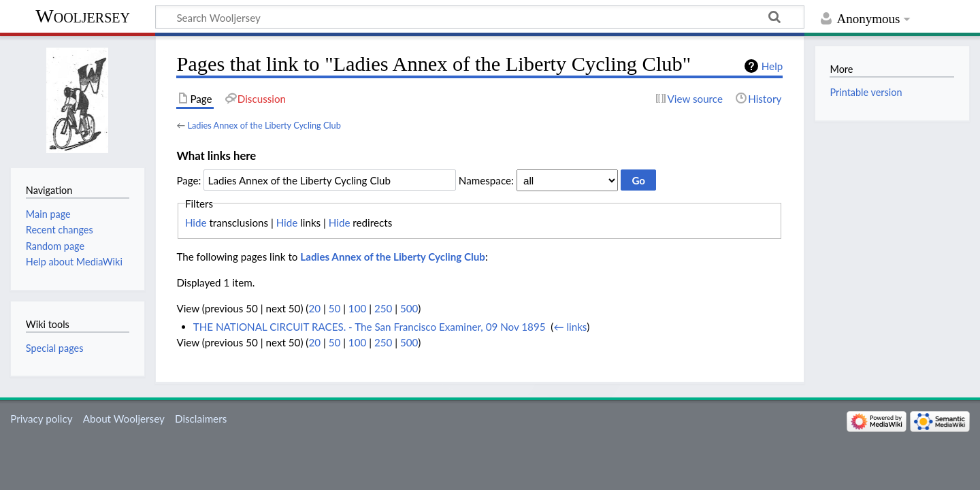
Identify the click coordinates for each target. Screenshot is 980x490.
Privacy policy (41, 419)
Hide (196, 223)
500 (409, 308)
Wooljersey (83, 16)
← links (570, 327)
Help (772, 66)
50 (335, 308)
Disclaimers (201, 419)
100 (357, 308)
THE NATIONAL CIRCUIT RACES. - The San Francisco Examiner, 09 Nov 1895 (370, 327)
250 (383, 308)
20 (314, 308)
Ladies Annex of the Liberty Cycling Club (264, 125)
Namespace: (486, 180)
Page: (189, 180)
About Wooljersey (124, 419)
